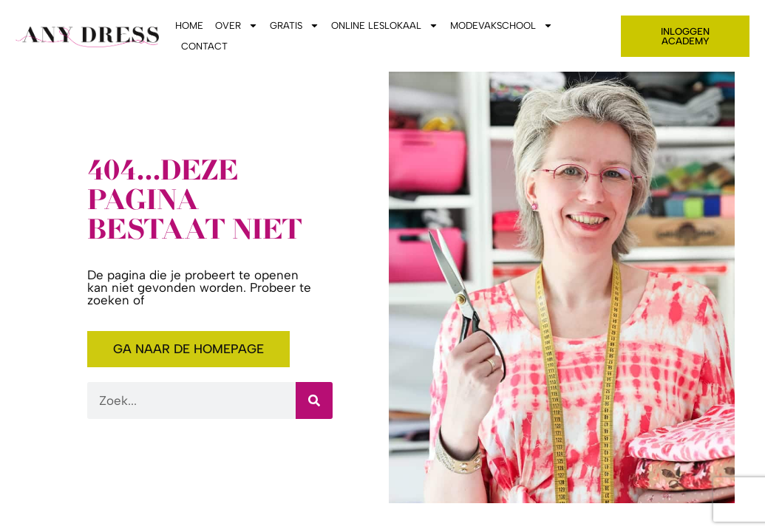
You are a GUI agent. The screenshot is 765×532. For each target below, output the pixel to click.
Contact (204, 46)
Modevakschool (501, 26)
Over (237, 26)
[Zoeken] (314, 400)
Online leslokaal (385, 26)
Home (189, 25)
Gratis (295, 26)
